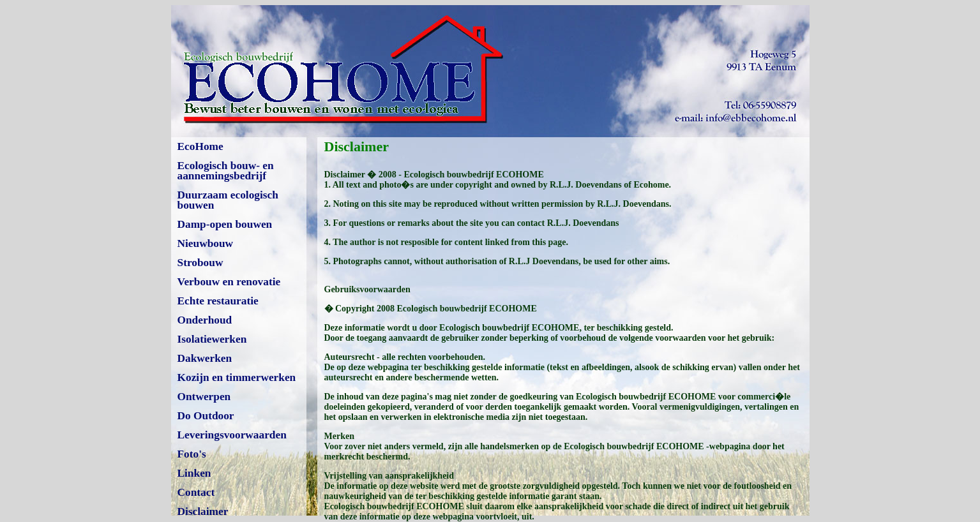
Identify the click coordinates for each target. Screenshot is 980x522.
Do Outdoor (206, 416)
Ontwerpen (204, 397)
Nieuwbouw (206, 243)
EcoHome (200, 146)
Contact (196, 492)
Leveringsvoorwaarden (232, 435)
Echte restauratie (218, 301)
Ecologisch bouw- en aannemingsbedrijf (226, 171)
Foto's (192, 454)
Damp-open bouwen (225, 224)
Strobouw (200, 263)
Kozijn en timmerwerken (237, 377)
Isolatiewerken (212, 339)
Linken (194, 473)
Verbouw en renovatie (229, 282)
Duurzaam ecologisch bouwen (228, 200)
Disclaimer (203, 511)
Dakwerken (205, 358)
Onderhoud (205, 320)
